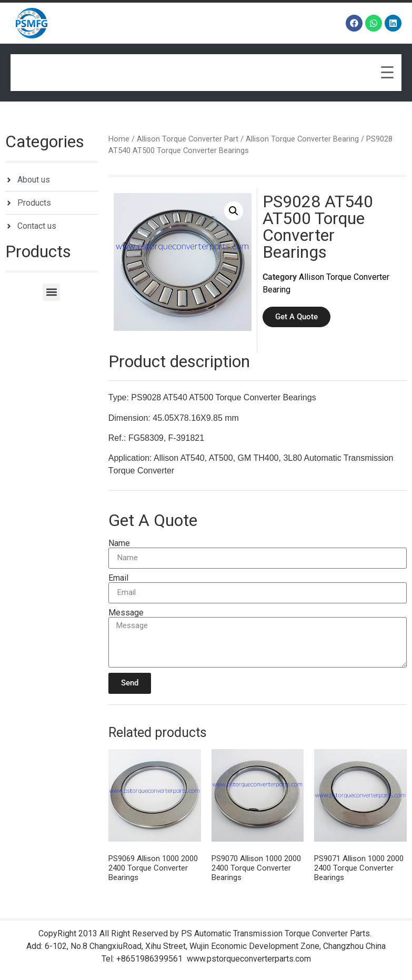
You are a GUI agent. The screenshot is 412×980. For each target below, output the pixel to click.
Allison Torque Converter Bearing (302, 139)
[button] (51, 292)
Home (119, 139)
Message (126, 613)
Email (118, 578)
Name (119, 543)
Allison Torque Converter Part (188, 139)
